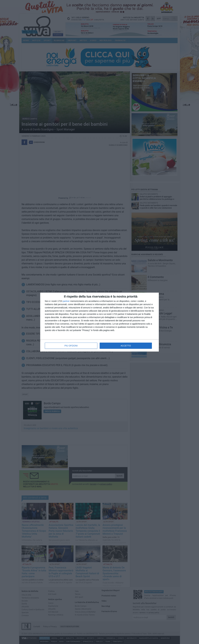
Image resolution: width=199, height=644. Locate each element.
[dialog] (99, 322)
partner (66, 301)
